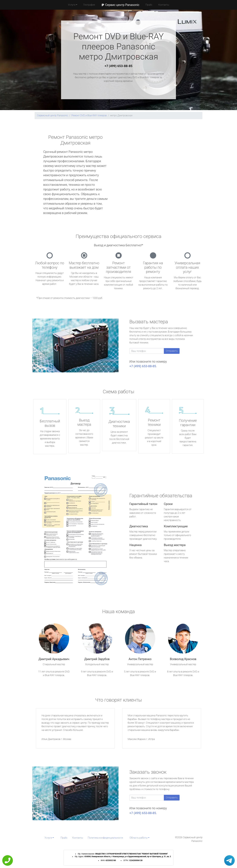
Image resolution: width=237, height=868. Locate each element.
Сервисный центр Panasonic (53, 115)
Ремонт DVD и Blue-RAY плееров (89, 115)
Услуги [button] (72, 5)
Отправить (172, 351)
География (89, 5)
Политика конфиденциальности (105, 838)
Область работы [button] (139, 838)
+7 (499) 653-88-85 (118, 66)
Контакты (164, 5)
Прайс (149, 5)
